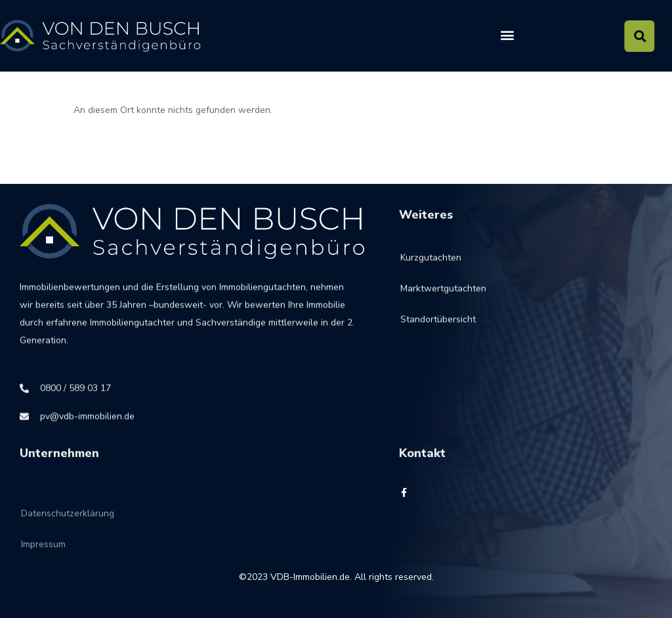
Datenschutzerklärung (68, 526)
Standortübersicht (438, 325)
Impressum (43, 557)
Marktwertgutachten (443, 295)
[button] (507, 35)
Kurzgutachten (431, 264)
